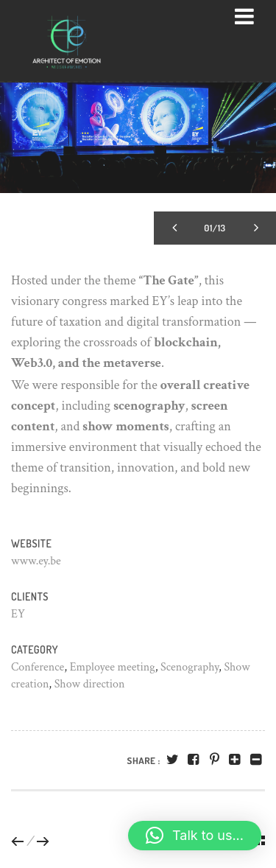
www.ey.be (36, 561)
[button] (195, 836)
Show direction (90, 684)
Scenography (190, 667)
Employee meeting (113, 667)
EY (18, 614)
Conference (38, 667)
